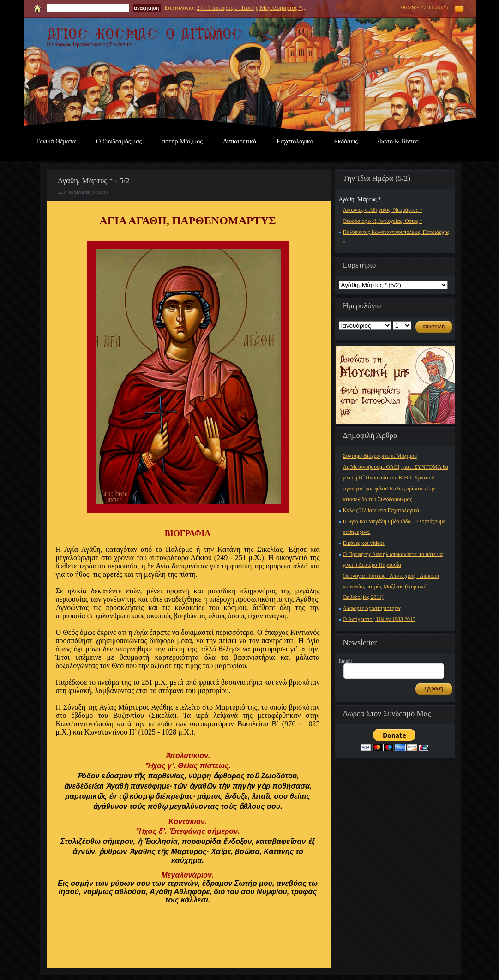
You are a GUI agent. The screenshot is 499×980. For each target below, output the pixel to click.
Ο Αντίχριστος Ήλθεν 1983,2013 (379, 619)
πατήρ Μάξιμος (182, 141)
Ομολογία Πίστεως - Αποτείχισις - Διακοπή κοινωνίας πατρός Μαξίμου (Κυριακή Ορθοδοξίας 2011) (391, 586)
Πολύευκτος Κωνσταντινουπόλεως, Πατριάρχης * (396, 237)
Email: (346, 661)
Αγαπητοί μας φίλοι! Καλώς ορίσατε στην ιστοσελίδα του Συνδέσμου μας (389, 494)
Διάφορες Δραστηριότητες (372, 608)
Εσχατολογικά (295, 141)
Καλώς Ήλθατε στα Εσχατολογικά (381, 510)
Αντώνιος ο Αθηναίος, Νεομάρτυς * (383, 210)
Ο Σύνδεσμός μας (119, 141)
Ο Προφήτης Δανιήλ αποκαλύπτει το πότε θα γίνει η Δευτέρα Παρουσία (393, 559)
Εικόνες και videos (364, 543)
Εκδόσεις (346, 141)
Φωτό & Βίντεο (398, 141)
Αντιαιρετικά (240, 141)
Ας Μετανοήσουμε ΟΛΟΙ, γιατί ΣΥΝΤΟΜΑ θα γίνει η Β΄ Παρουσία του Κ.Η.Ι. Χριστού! (396, 472)
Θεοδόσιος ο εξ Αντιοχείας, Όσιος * (383, 221)
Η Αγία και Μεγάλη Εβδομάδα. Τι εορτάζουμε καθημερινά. (394, 527)
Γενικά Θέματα (56, 141)
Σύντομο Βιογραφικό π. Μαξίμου (380, 456)
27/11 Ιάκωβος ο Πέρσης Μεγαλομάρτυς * (249, 8)
